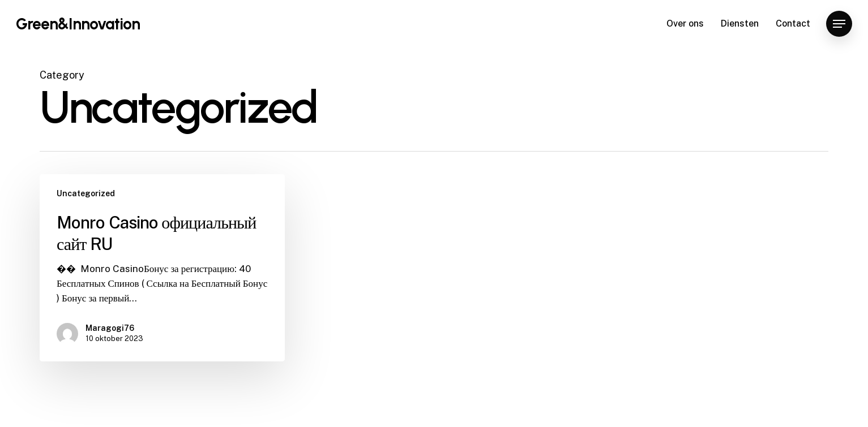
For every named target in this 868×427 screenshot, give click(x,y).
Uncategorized (86, 193)
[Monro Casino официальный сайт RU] (162, 268)
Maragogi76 (110, 328)
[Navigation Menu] (839, 24)
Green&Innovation (78, 24)
